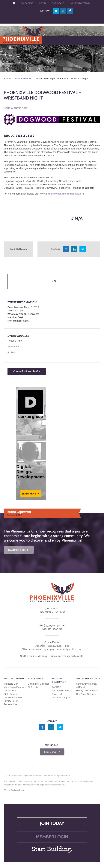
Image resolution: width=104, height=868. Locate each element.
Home (7, 79)
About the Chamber (14, 679)
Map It (15, 352)
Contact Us (27, 3)
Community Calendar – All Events (39, 686)
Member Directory (80, 3)
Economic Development (59, 680)
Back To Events (18, 249)
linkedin (63, 11)
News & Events (23, 79)
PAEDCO (57, 687)
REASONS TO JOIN (18, 550)
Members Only (11, 684)
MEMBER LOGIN (52, 837)
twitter (56, 11)
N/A (77, 218)
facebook (70, 11)
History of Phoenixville (87, 691)
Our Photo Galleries (86, 694)
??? (14, 3)
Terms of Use (10, 704)
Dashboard (58, 3)
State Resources (12, 694)
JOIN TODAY (52, 823)
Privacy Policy (11, 701)
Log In (43, 3)
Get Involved (10, 691)
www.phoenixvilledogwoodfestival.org (62, 194)
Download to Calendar (27, 372)
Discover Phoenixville (88, 679)
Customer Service (13, 698)
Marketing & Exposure (15, 687)
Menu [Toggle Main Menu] (9, 40)
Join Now (45, 11)
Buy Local (57, 694)
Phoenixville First (61, 691)
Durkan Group (18, 790)
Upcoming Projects (62, 698)
